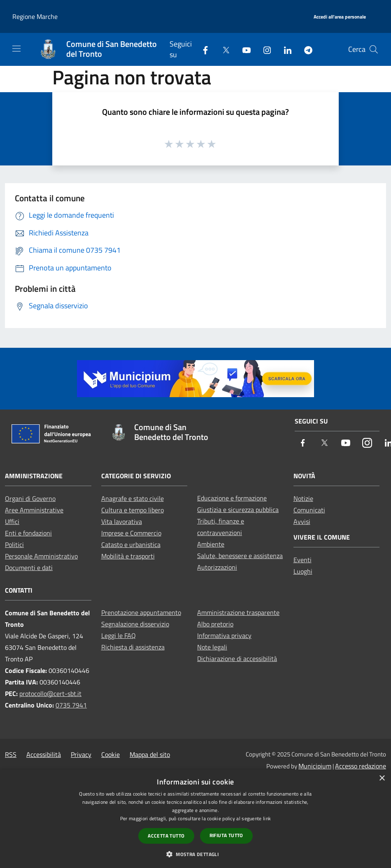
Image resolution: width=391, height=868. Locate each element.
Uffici (12, 521)
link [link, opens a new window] (267, 818)
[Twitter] (223, 49)
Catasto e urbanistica (131, 545)
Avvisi (302, 521)
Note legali (212, 647)
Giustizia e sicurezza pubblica (238, 510)
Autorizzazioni (217, 567)
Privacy (81, 754)
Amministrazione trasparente (238, 612)
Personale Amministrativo (41, 556)
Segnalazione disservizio (135, 624)
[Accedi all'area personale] (340, 17)
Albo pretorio (215, 624)
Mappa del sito (150, 754)
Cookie (111, 754)
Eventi (303, 560)
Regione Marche (35, 16)
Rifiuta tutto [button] (226, 835)
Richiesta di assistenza (133, 647)
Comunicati (309, 510)
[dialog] (195, 819)
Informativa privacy (224, 635)
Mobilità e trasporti (128, 556)
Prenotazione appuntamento (141, 612)
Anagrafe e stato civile (133, 498)
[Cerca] (374, 49)
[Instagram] (264, 49)
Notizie (303, 498)
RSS (11, 754)
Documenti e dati (29, 568)
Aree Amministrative (34, 510)
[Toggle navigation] (16, 49)
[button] (195, 854)
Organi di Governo (30, 498)
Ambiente (211, 544)
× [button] (382, 778)
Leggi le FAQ (119, 635)
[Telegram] (305, 49)
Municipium (315, 766)
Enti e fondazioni (28, 533)
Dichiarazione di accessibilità (237, 659)
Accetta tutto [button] (166, 836)
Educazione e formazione (232, 498)
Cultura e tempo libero (133, 510)
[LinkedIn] (284, 49)
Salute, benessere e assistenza (240, 556)
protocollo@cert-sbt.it (50, 693)
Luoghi (303, 571)
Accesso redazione (361, 766)
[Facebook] (202, 49)
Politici (14, 545)
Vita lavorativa (122, 521)
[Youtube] (243, 49)
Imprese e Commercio (131, 533)
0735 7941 (71, 705)
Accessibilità (44, 754)
